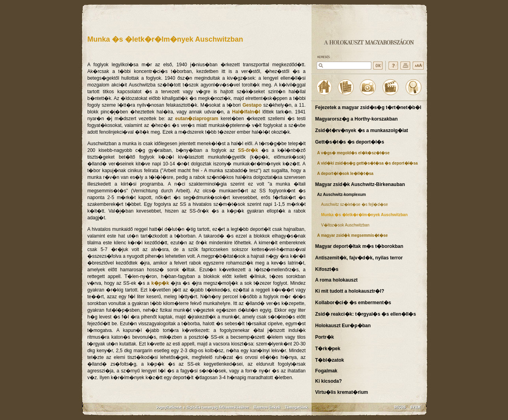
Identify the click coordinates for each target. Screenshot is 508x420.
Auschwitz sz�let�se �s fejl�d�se (354, 204)
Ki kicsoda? (328, 381)
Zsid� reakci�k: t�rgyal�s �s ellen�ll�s (366, 314)
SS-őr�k (248, 150)
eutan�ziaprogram (197, 119)
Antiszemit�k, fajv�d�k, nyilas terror (359, 258)
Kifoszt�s (327, 269)
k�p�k (160, 283)
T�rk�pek (328, 349)
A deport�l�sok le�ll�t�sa (345, 174)
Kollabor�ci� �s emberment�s (353, 303)
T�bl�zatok (330, 360)
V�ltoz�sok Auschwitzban (345, 225)
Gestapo (252, 105)
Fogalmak (326, 371)
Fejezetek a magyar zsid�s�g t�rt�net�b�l (368, 107)
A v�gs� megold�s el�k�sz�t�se (353, 153)
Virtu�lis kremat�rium (342, 392)
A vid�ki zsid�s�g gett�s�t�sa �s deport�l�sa (368, 163)
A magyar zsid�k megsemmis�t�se (352, 235)
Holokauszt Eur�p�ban (343, 326)
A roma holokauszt (336, 280)
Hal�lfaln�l (246, 112)
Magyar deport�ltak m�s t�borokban (359, 246)
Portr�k (324, 337)
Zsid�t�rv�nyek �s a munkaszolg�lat (362, 130)
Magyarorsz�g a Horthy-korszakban (356, 119)
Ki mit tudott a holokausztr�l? (350, 291)
